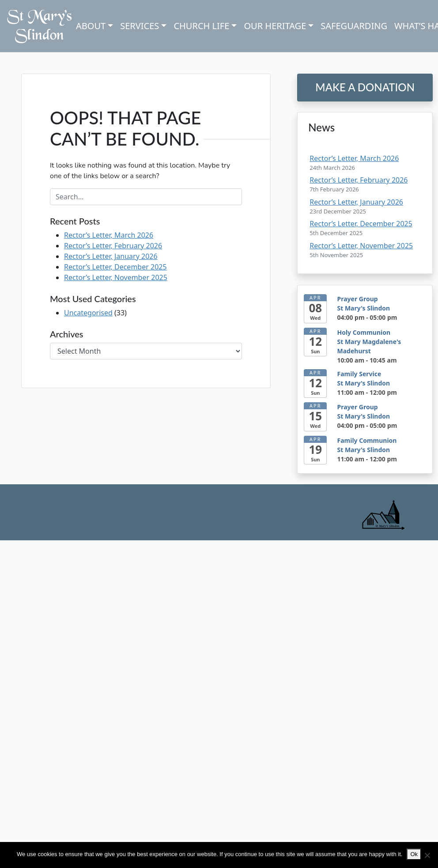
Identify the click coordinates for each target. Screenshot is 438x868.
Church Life (201, 26)
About (91, 26)
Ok (414, 854)
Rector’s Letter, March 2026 (109, 235)
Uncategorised (88, 313)
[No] (427, 855)
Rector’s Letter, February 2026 (113, 246)
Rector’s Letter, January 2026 (111, 256)
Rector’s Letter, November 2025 (116, 277)
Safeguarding (354, 26)
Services (140, 26)
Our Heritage (275, 26)
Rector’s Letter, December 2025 (115, 267)
